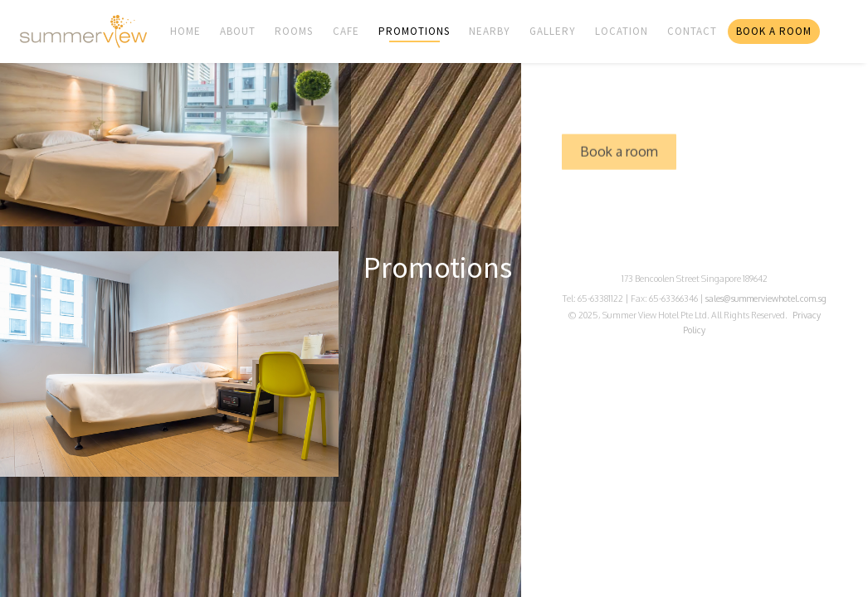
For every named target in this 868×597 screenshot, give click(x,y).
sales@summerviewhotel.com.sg (766, 298)
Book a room (619, 166)
